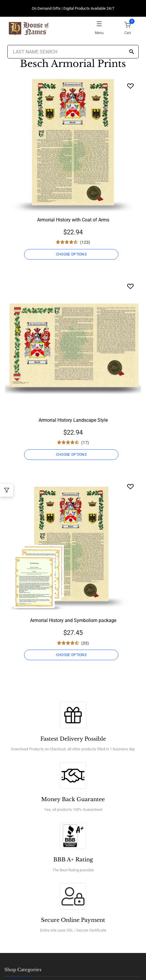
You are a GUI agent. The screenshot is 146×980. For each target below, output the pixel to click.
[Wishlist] (130, 86)
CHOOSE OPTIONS (71, 254)
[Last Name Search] (73, 52)
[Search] (132, 52)
